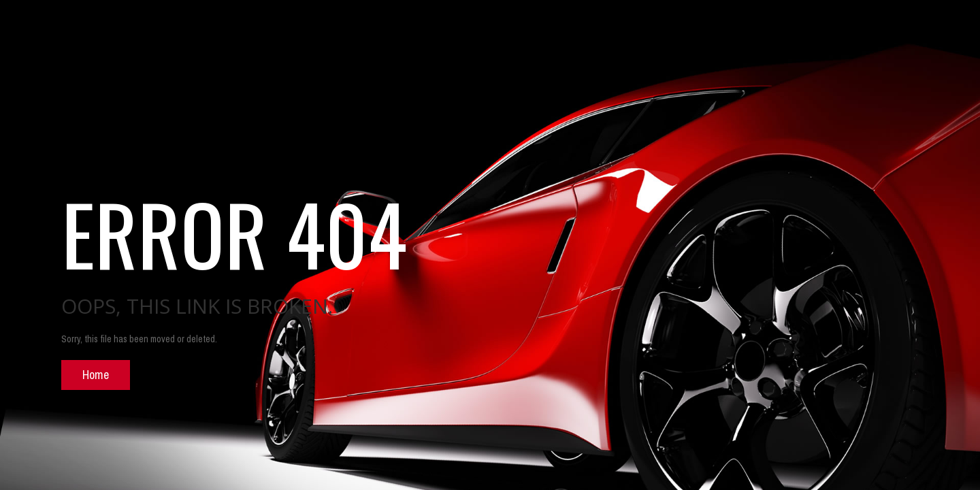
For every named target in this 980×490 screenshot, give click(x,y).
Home (96, 375)
